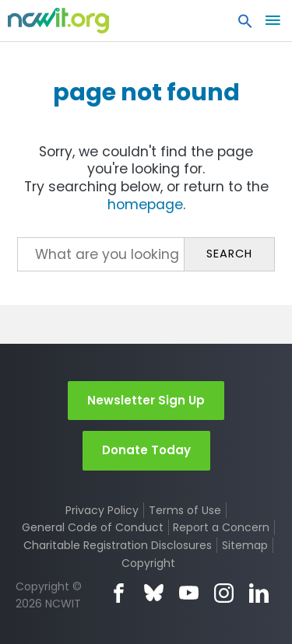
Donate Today (146, 450)
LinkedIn (259, 593)
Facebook (119, 593)
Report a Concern (221, 527)
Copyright (148, 563)
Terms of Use (185, 510)
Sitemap (245, 545)
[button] (245, 25)
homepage (145, 205)
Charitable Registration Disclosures (118, 545)
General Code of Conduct (93, 527)
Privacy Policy (102, 510)
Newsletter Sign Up (146, 400)
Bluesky (154, 593)
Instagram (224, 593)
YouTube (189, 593)
